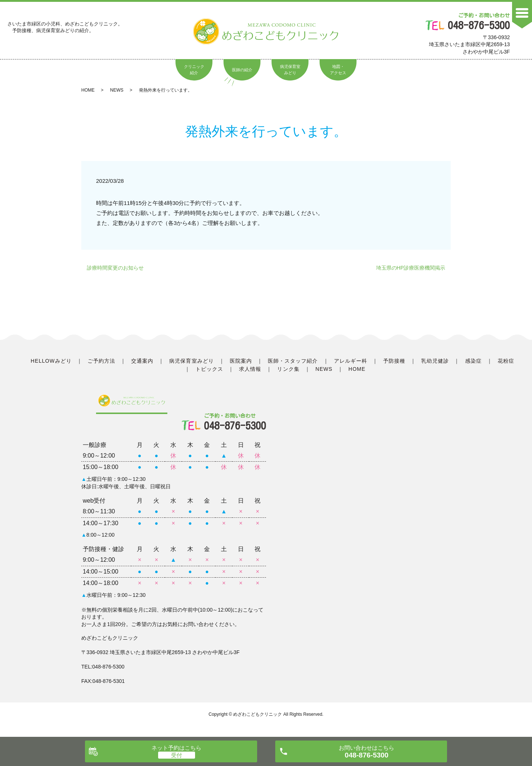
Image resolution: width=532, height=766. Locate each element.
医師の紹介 (242, 70)
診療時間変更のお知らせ (115, 268)
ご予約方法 (101, 361)
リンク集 (288, 369)
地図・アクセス (338, 70)
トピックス (209, 369)
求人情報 (250, 369)
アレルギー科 (351, 361)
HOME (88, 90)
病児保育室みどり (290, 70)
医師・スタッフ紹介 (293, 361)
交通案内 (142, 361)
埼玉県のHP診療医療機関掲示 (411, 268)
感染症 (473, 361)
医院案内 (241, 361)
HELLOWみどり (51, 361)
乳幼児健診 (435, 361)
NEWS (117, 90)
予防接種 (394, 361)
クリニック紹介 (194, 70)
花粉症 (506, 361)
